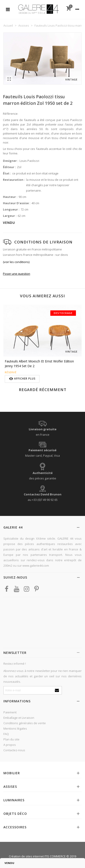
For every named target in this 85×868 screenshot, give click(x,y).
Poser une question (17, 274)
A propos (10, 745)
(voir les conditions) (16, 262)
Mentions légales (15, 728)
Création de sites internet (26, 856)
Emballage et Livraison (19, 718)
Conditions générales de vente (25, 723)
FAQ (6, 734)
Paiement (10, 712)
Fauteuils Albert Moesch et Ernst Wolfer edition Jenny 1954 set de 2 (39, 364)
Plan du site (11, 739)
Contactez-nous (14, 750)
